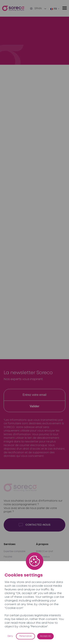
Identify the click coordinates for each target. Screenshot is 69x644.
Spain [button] (36, 9)
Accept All (45, 636)
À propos (42, 544)
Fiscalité (8, 557)
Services (10, 544)
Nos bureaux (43, 557)
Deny (10, 636)
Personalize (25, 636)
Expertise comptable (15, 551)
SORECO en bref (45, 551)
